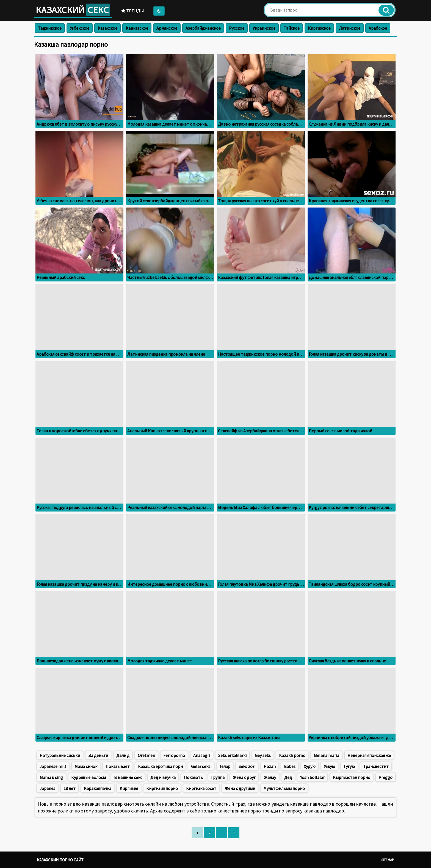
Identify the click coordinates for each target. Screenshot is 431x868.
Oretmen (146, 755)
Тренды (133, 11)
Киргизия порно (162, 788)
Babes (290, 766)
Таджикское (50, 28)
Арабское (378, 28)
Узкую (329, 766)
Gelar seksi (201, 766)
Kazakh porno (292, 755)
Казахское (107, 28)
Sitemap (388, 860)
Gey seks (263, 755)
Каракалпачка (98, 788)
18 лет (70, 788)
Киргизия (129, 788)
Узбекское (80, 28)
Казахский (73, 10)
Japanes (47, 788)
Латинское (350, 28)
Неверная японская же (369, 755)
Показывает (118, 766)
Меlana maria (326, 755)
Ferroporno (174, 755)
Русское (237, 28)
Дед (288, 777)
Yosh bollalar (312, 777)
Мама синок (86, 766)
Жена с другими (240, 788)
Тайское (292, 28)
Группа (218, 777)
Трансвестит (376, 766)
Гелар (225, 766)
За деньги (98, 755)
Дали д (123, 755)
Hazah (270, 766)
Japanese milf (53, 766)
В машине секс (128, 777)
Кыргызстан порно (352, 777)
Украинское (264, 28)
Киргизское (319, 28)
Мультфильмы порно (284, 788)
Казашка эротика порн (160, 766)
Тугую (349, 766)
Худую (310, 766)
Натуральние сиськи (60, 755)
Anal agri (202, 755)
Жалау (270, 777)
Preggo (386, 777)
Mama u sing (51, 777)
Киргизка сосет (201, 788)
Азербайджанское (203, 28)
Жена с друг (244, 777)
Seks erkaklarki (232, 755)
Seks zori (247, 766)
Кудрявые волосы (89, 777)
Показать (193, 777)
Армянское (167, 28)
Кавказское (137, 28)
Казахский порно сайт (60, 860)
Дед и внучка (163, 777)
